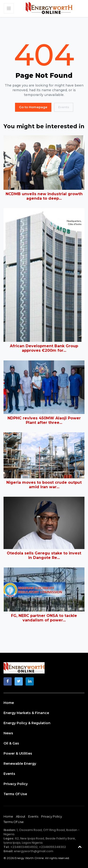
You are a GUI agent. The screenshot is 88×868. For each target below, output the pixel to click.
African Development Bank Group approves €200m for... (44, 348)
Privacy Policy (16, 784)
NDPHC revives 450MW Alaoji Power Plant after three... (44, 420)
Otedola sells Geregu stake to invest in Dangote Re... (44, 555)
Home (9, 703)
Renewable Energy (20, 764)
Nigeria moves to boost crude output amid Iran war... (44, 485)
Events (64, 107)
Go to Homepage (33, 107)
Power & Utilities (18, 753)
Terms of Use (15, 794)
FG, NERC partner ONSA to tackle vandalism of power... (44, 618)
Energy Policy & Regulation (27, 723)
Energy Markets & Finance (26, 713)
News (8, 733)
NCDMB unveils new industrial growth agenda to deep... (44, 196)
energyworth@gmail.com (34, 851)
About (21, 816)
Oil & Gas (11, 743)
